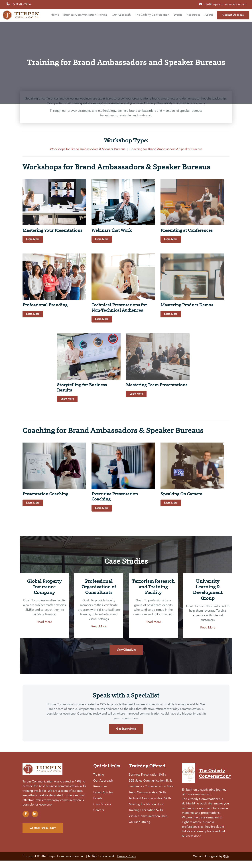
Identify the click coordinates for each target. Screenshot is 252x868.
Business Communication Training (85, 15)
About (209, 15)
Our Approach (121, 15)
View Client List (126, 650)
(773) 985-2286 (21, 4)
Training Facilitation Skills (146, 810)
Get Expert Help (126, 729)
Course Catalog (139, 822)
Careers (99, 810)
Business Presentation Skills (147, 775)
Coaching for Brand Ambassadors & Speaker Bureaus (166, 149)
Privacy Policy (127, 856)
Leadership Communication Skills (151, 787)
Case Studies (102, 804)
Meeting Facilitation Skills (146, 804)
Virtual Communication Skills (148, 816)
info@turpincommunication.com (225, 4)
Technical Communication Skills (150, 798)
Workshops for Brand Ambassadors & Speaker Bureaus (88, 149)
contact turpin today (43, 828)
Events (178, 15)
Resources (193, 15)
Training (99, 775)
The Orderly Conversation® (201, 799)
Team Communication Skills (147, 793)
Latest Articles (103, 793)
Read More (44, 622)
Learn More (33, 239)
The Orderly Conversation (152, 15)
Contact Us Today (233, 15)
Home (55, 15)
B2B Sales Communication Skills (150, 781)
